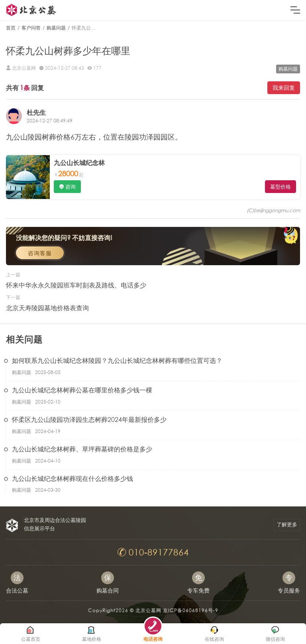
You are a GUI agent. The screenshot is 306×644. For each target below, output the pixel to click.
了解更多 (287, 525)
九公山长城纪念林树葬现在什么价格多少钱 (73, 478)
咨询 (71, 187)
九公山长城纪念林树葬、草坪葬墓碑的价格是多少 (82, 449)
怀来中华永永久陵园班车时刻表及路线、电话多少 (76, 285)
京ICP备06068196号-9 (191, 610)
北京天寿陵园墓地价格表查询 (47, 308)
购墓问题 (56, 28)
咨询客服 (40, 253)
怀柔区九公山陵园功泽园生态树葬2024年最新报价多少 (89, 419)
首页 (11, 28)
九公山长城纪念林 (79, 162)
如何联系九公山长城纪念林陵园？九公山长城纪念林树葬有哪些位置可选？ (117, 360)
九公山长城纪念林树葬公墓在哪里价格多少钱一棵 (82, 390)
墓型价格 (280, 187)
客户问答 (31, 28)
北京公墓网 (148, 610)
